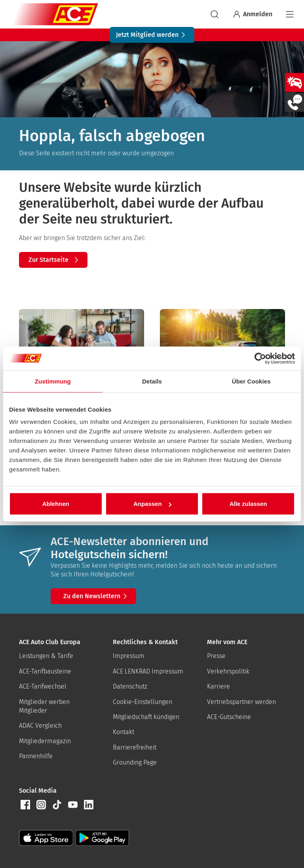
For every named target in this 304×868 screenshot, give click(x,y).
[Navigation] (290, 14)
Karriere (218, 686)
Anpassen (152, 504)
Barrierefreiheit (135, 747)
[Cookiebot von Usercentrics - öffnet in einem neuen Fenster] (260, 358)
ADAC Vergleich (40, 726)
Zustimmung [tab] (53, 381)
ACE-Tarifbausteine (45, 671)
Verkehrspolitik (228, 671)
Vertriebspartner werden (241, 702)
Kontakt (123, 732)
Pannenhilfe (36, 756)
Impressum (129, 656)
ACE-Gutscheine (229, 717)
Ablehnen (56, 504)
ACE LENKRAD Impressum (148, 671)
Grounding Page (135, 762)
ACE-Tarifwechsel (43, 686)
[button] (25, 805)
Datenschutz (130, 686)
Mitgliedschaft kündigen (146, 717)
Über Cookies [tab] (251, 381)
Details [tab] (152, 381)
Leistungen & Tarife (46, 656)
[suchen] (215, 14)
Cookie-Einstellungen (142, 702)
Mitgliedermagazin (45, 741)
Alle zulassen (248, 504)
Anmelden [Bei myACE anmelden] (252, 14)
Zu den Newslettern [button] (97, 596)
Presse (216, 656)
